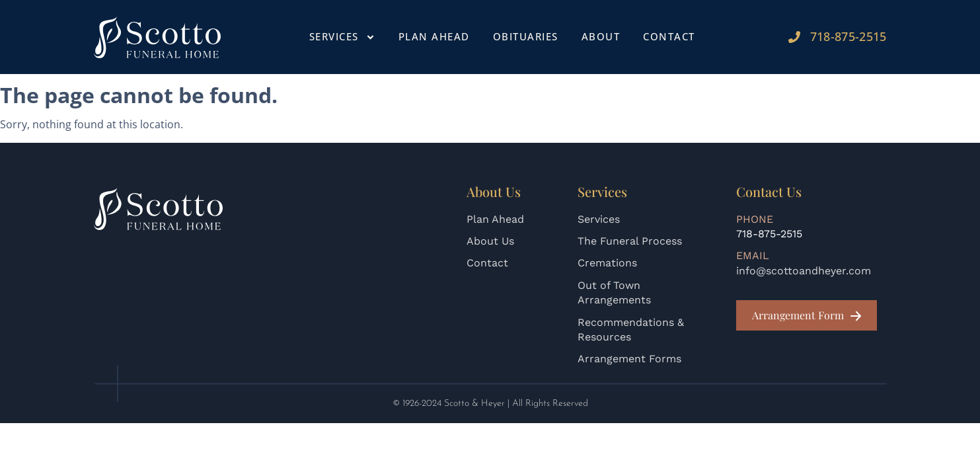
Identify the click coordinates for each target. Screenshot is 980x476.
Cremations (607, 263)
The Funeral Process (630, 241)
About (601, 36)
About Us (490, 241)
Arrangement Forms (629, 359)
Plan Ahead (434, 36)
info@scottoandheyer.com (804, 271)
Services (342, 37)
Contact (669, 36)
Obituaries (526, 36)
